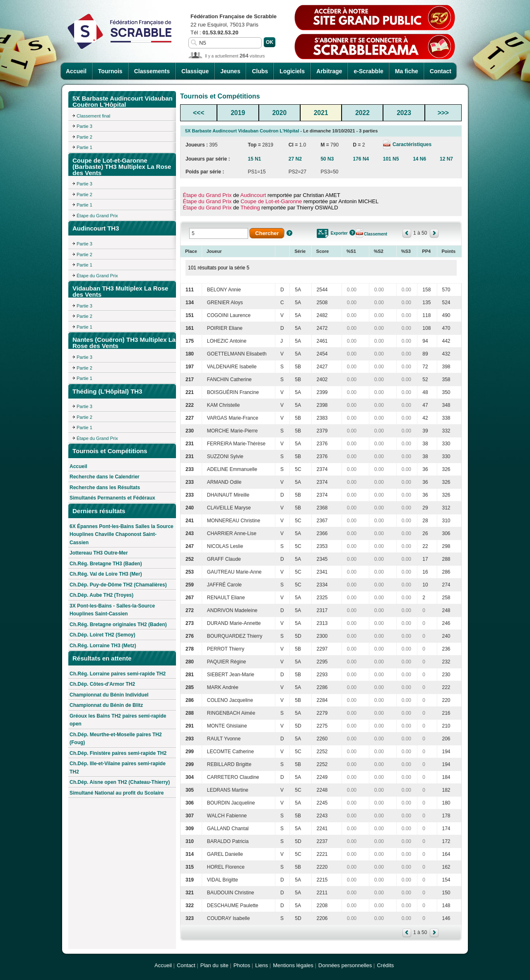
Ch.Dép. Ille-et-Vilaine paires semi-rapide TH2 (118, 768)
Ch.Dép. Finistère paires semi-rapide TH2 (118, 753)
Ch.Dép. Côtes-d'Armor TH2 (102, 684)
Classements (152, 71)
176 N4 (361, 159)
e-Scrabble (369, 71)
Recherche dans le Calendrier (105, 477)
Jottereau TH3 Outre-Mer (99, 553)
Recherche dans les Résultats (105, 488)
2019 (238, 113)
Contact (441, 71)
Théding (250, 208)
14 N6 (419, 159)
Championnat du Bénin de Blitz (106, 705)
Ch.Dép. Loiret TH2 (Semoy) (102, 635)
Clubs (260, 71)
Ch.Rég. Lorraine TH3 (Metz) (103, 646)
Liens (261, 965)
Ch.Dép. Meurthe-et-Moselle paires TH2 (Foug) (116, 739)
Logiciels (292, 71)
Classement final (93, 116)
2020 (279, 113)
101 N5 (391, 159)
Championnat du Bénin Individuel (109, 695)
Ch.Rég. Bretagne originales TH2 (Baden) (118, 625)
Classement (376, 234)
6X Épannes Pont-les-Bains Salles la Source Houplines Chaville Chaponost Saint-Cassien (122, 534)
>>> (443, 113)
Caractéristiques (411, 144)
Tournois (110, 71)
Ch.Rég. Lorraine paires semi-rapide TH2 (118, 674)
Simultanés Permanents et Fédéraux (112, 498)
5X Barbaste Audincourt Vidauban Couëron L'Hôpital (242, 131)
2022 (363, 113)
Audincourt (253, 195)
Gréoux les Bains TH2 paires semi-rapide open (118, 720)
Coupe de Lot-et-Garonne (271, 201)
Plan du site (214, 965)
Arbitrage (329, 71)
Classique (195, 71)
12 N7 (446, 159)
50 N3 (327, 159)
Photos (242, 965)
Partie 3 (84, 126)
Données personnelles (345, 965)
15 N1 (255, 159)
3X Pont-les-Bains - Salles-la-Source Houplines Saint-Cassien (112, 610)
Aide (289, 233)
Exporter (339, 233)
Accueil (76, 71)
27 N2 (295, 159)
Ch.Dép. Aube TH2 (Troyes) (101, 595)
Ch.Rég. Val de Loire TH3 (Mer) (106, 574)
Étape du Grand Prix (97, 216)
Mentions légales (293, 965)
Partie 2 (84, 137)
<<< (199, 113)
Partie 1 (84, 147)
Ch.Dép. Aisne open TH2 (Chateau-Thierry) (120, 782)
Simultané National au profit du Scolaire (117, 793)
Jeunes (230, 71)
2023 (404, 113)
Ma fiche (407, 71)
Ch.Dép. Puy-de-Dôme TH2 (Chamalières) (118, 585)
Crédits (385, 965)
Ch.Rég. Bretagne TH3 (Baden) (106, 564)
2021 (321, 113)
